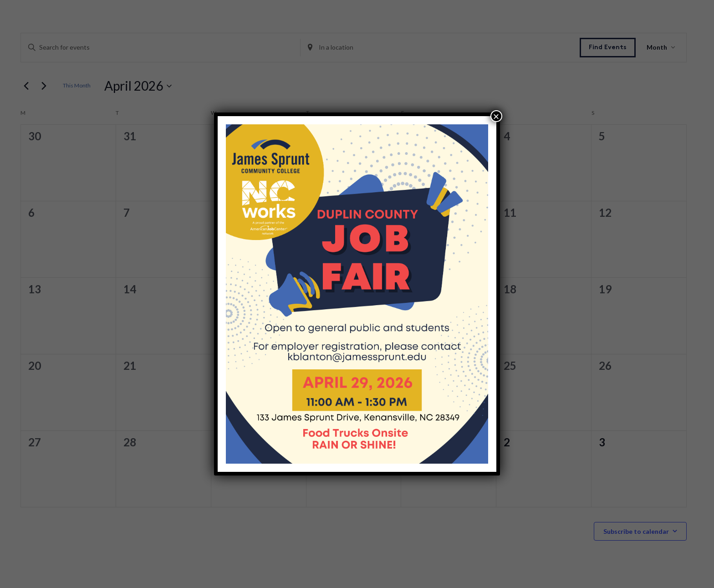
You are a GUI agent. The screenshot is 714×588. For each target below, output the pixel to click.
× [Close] (496, 116)
